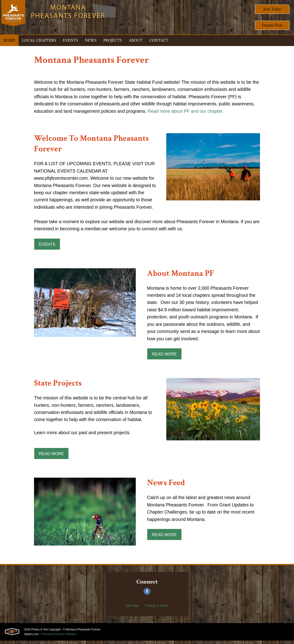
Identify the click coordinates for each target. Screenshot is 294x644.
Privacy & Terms (157, 609)
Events (47, 246)
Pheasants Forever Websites (59, 638)
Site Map (132, 609)
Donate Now (272, 25)
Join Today (272, 9)
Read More (164, 357)
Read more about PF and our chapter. (188, 112)
